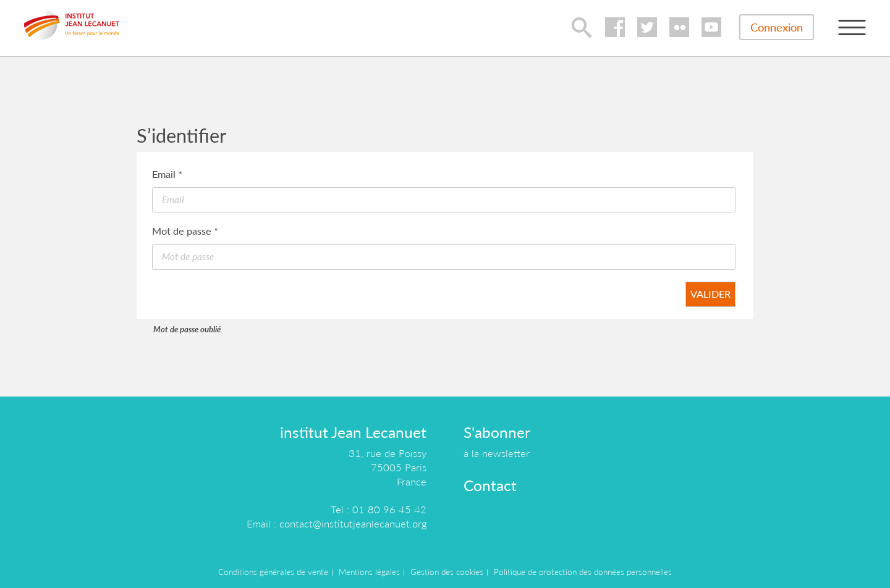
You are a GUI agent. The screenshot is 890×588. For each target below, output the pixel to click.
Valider (710, 294)
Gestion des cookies (447, 572)
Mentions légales (369, 572)
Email (167, 174)
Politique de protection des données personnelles (583, 572)
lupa (582, 27)
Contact (490, 485)
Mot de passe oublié (187, 329)
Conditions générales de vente (273, 572)
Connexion (777, 27)
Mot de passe (185, 231)
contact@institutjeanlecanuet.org (353, 523)
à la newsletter (497, 453)
